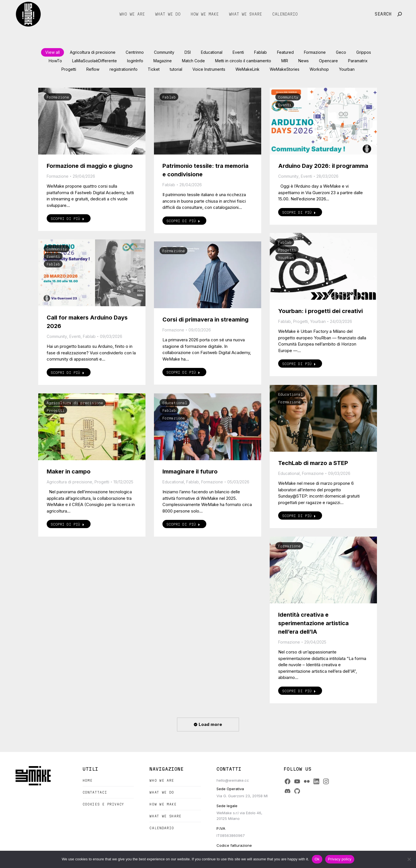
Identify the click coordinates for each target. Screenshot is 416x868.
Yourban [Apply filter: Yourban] (347, 69)
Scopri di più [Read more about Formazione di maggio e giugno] (67, 218)
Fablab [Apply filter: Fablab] (260, 52)
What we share (165, 816)
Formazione (58, 97)
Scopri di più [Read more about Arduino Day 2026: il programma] (299, 212)
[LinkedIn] (316, 781)
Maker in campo (69, 471)
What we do (162, 792)
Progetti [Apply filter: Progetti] (69, 69)
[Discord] (288, 791)
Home (88, 780)
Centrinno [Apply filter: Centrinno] (135, 52)
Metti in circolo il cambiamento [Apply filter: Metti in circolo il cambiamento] (243, 61)
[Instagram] (326, 781)
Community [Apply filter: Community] (164, 52)
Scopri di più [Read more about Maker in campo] (67, 524)
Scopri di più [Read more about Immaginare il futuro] (183, 524)
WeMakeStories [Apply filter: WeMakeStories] (285, 69)
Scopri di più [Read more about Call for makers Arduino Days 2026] (67, 372)
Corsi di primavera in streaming (205, 320)
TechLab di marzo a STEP (313, 463)
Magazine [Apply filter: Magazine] (163, 61)
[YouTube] (297, 781)
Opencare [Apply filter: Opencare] (328, 61)
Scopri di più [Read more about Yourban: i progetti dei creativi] (299, 364)
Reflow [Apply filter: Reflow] (93, 69)
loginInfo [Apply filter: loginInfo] (135, 61)
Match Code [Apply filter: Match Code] (193, 61)
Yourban (286, 258)
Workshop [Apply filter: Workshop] (319, 69)
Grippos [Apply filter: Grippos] (364, 52)
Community (288, 97)
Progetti (287, 250)
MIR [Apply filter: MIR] (285, 61)
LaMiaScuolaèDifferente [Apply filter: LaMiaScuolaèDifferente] (95, 61)
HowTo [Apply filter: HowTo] (55, 61)
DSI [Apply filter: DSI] (188, 52)
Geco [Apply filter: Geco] (341, 52)
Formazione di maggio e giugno (90, 166)
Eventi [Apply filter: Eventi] (238, 52)
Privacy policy (340, 859)
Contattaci (95, 792)
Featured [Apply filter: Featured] (285, 52)
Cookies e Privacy (103, 804)
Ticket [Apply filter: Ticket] (154, 69)
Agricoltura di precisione (75, 403)
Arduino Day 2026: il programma (323, 166)
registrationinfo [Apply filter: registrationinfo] (124, 69)
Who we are (162, 780)
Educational (290, 394)
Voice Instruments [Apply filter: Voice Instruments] (209, 69)
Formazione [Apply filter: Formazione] (315, 52)
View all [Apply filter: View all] (52, 52)
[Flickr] (307, 781)
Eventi (285, 105)
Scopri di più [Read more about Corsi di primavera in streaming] (183, 372)
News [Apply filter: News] (304, 61)
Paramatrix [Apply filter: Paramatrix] (358, 61)
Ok (317, 859)
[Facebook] (288, 781)
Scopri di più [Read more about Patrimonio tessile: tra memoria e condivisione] (183, 221)
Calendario (162, 828)
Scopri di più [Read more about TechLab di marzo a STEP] (299, 516)
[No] (409, 859)
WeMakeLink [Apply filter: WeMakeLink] (247, 69)
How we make (163, 804)
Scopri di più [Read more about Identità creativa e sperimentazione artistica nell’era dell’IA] (299, 691)
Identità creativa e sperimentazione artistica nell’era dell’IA (313, 623)
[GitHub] (297, 791)
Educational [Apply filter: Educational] (212, 52)
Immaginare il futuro (190, 471)
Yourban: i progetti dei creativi (320, 311)
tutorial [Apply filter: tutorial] (176, 69)
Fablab (169, 97)
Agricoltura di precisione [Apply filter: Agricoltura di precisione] (93, 52)
